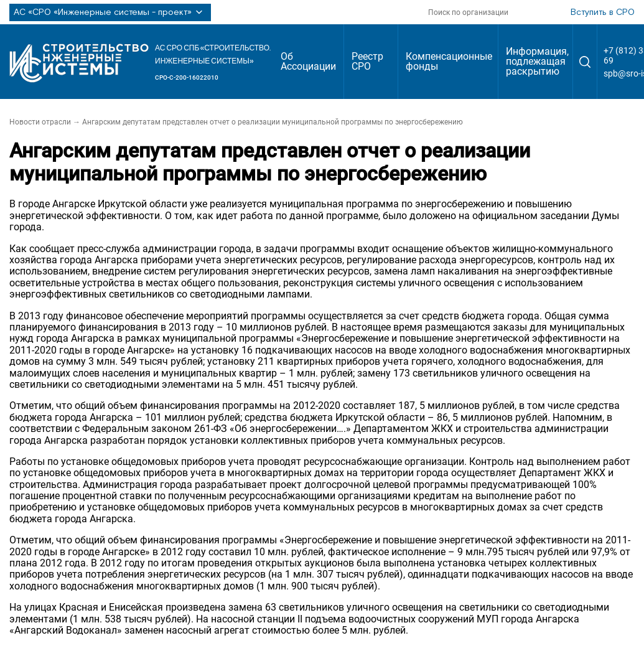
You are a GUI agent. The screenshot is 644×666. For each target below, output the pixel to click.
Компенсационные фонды (449, 61)
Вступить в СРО (603, 12)
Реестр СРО (367, 61)
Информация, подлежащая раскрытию (537, 61)
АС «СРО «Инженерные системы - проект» (110, 12)
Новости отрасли (40, 122)
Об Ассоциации (308, 61)
